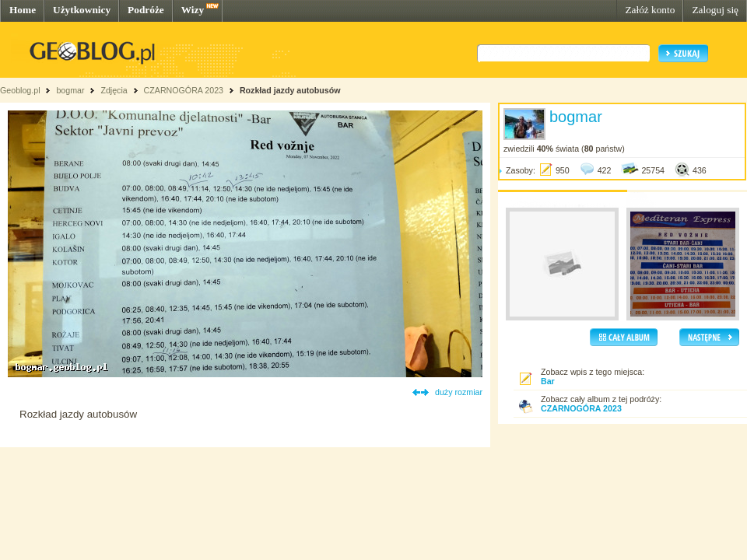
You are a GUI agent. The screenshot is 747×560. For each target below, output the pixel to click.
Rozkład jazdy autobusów (290, 90)
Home (23, 10)
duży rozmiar (459, 392)
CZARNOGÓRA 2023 (185, 90)
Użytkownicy (82, 10)
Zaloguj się (715, 10)
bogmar (70, 90)
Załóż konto (650, 10)
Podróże (146, 10)
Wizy (193, 10)
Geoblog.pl (20, 90)
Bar (548, 381)
